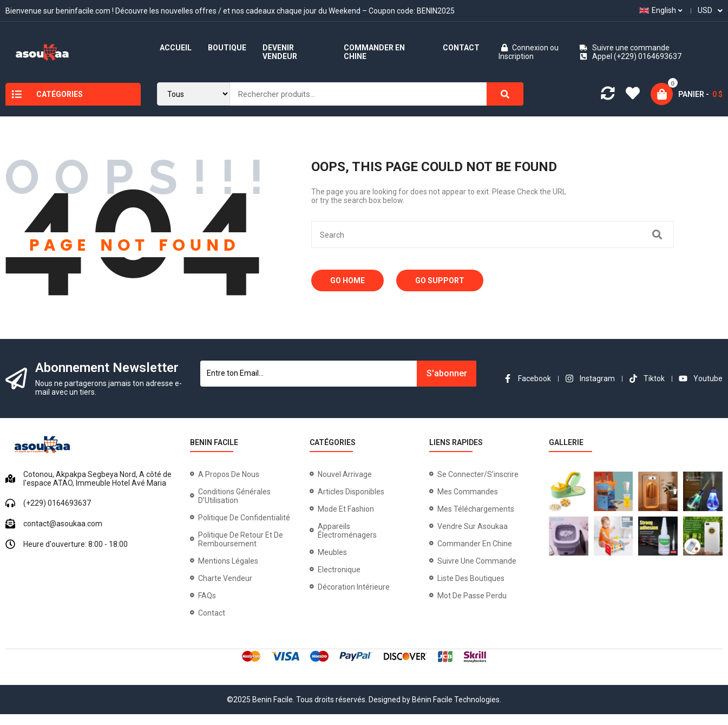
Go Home (347, 280)
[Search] (505, 94)
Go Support (440, 280)
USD (705, 10)
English (658, 10)
